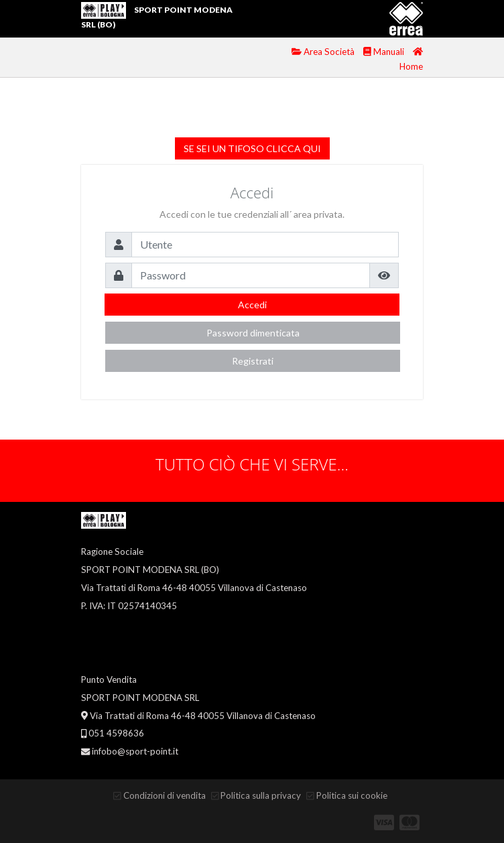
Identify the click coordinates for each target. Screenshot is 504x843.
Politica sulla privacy (261, 795)
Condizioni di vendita (165, 795)
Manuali (385, 52)
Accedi (252, 305)
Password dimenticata (253, 333)
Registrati (253, 361)
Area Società (324, 52)
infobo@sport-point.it (135, 751)
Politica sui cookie (352, 795)
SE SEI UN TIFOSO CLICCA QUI (252, 148)
